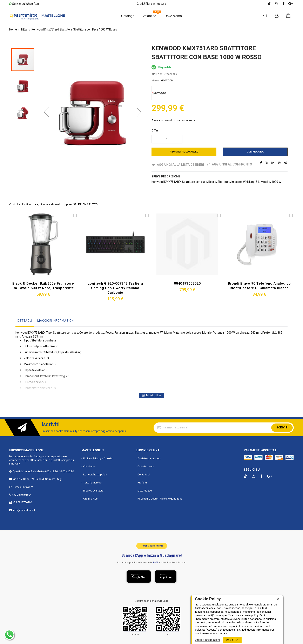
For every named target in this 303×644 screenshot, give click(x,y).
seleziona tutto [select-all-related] (85, 204)
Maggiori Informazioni (56, 320)
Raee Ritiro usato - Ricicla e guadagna (160, 498)
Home (13, 30)
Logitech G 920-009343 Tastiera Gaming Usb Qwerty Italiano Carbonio (115, 288)
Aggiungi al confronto (233, 164)
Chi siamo (89, 466)
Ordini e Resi (91, 498)
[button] (46, 91)
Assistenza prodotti (149, 458)
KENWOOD (167, 81)
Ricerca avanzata (93, 490)
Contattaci (144, 474)
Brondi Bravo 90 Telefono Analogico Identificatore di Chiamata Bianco (259, 286)
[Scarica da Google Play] (139, 576)
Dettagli (25, 320)
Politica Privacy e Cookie (98, 458)
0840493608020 (187, 283)
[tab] (25, 321)
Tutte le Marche (92, 482)
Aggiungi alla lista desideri (180, 164)
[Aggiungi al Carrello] (184, 152)
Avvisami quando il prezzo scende (173, 120)
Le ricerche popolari (95, 474)
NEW (24, 30)
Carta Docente (146, 466)
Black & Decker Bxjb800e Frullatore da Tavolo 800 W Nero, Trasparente (43, 286)
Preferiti (142, 482)
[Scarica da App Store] (166, 576)
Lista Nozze (145, 490)
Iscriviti (282, 427)
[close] (278, 599)
